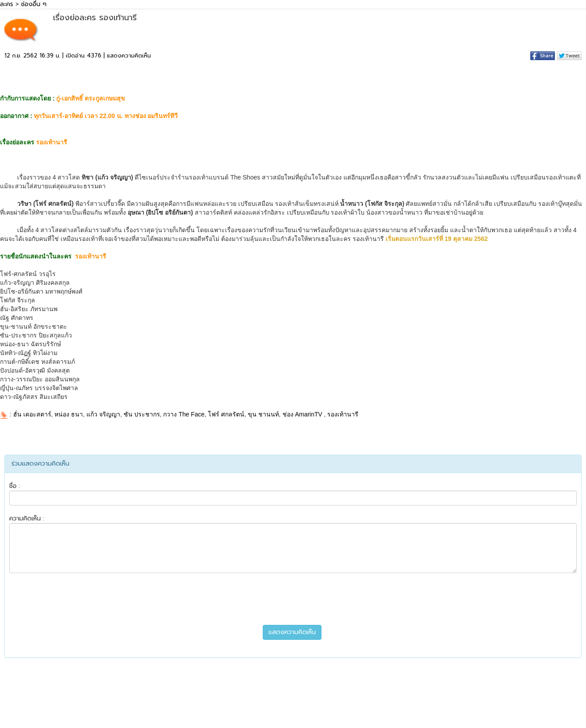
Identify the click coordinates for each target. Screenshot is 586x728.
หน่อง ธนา (69, 414)
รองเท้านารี (343, 414)
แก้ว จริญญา (103, 414)
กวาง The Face (184, 414)
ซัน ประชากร (142, 414)
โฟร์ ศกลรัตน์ (226, 414)
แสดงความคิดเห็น (129, 56)
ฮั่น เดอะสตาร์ (32, 414)
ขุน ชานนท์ (263, 414)
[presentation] (293, 599)
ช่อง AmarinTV (303, 414)
